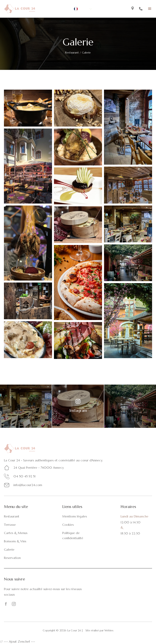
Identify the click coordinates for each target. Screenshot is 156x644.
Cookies (68, 525)
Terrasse (10, 525)
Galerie (9, 549)
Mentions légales (75, 516)
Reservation (12, 558)
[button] (83, 9)
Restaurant (72, 53)
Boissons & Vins (15, 541)
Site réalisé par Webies (99, 630)
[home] (20, 9)
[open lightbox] (28, 108)
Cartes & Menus (16, 533)
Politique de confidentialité (73, 535)
